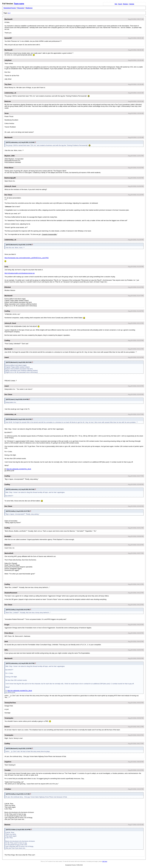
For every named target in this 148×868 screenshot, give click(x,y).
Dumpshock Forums (10, 8)
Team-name (19, 4)
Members (126, 4)
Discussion (21, 8)
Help (116, 4)
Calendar (132, 4)
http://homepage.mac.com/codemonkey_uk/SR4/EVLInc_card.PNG (27, 258)
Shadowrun (29, 8)
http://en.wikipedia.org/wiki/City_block (19, 469)
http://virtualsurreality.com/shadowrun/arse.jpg (20, 273)
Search (120, 4)
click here (105, 861)
